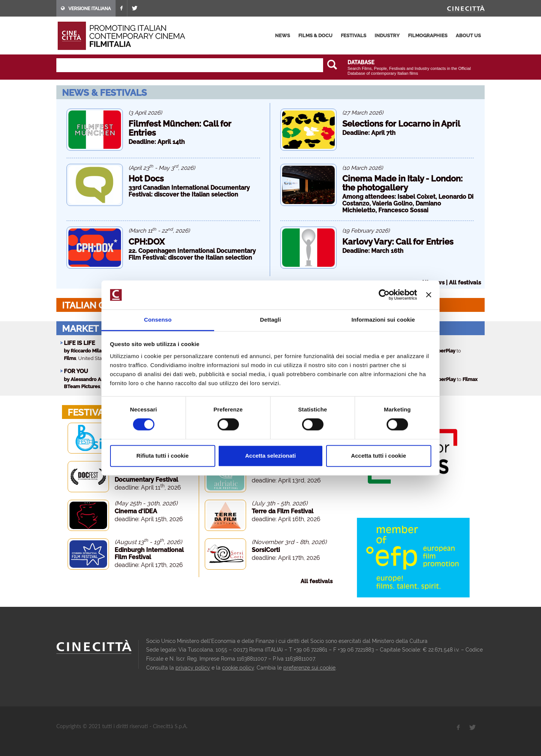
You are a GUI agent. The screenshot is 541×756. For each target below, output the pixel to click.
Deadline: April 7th (369, 133)
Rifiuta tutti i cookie (162, 456)
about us (468, 36)
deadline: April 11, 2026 (148, 488)
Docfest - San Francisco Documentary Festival (149, 476)
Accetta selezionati (270, 456)
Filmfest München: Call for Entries (180, 128)
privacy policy (193, 668)
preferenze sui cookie (309, 668)
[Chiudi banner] (429, 295)
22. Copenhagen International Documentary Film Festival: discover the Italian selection (192, 254)
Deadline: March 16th (373, 251)
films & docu (315, 36)
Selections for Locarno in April (401, 124)
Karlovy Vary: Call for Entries (398, 242)
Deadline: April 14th (157, 142)
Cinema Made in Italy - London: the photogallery (402, 183)
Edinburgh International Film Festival (149, 553)
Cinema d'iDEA (136, 511)
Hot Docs (146, 178)
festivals (354, 36)
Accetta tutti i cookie (379, 456)
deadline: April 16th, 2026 (286, 519)
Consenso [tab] (158, 320)
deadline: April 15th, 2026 (149, 519)
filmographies (428, 36)
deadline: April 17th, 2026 (149, 565)
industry (387, 36)
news (283, 36)
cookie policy (238, 668)
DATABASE (361, 62)
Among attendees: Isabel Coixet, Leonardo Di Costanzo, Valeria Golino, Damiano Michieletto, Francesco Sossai (408, 203)
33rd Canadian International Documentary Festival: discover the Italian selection (189, 191)
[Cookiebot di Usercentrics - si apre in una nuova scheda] (384, 295)
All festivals (465, 283)
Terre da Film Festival (283, 511)
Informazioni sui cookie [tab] (383, 320)
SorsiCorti (266, 550)
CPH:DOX (147, 242)
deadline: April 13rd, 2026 (286, 480)
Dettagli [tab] (270, 320)
